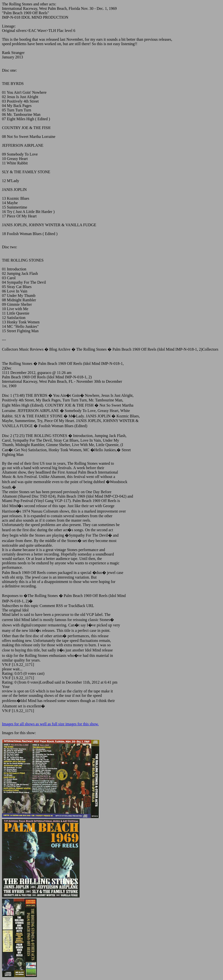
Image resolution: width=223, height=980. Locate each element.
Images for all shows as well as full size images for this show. (50, 724)
